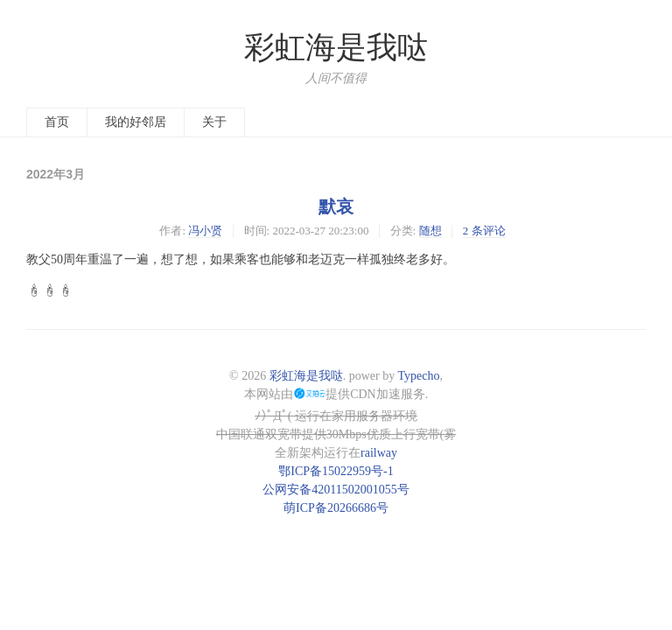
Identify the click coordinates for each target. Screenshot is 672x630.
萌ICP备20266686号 (336, 508)
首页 (57, 122)
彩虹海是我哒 (336, 48)
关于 (214, 122)
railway (379, 453)
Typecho (418, 376)
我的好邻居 (136, 122)
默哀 (336, 206)
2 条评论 (484, 231)
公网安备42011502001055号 (336, 490)
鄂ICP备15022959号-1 (336, 471)
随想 (430, 231)
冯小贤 (205, 231)
